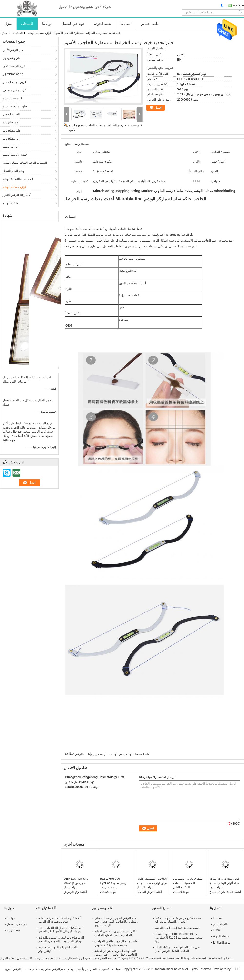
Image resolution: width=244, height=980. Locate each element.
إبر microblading (13, 74)
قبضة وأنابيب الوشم (15, 155)
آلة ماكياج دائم (11, 122)
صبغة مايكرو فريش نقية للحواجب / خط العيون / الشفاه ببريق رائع (179, 920)
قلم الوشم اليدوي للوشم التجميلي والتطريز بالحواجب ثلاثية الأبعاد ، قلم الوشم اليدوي (117, 922)
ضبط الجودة (103, 24)
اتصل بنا (126, 24)
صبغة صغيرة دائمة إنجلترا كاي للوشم (177, 928)
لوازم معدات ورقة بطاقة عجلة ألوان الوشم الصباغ (225, 881)
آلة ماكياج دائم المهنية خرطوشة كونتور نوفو (57, 949)
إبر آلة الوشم (10, 147)
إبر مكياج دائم (11, 139)
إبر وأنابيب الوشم (86, 754)
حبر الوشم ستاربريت (111, 754)
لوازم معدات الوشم (39, 33)
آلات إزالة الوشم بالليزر (17, 195)
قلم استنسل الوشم (137, 754)
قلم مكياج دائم (12, 131)
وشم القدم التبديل (14, 171)
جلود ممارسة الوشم (15, 106)
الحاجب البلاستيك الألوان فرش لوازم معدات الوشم (152, 881)
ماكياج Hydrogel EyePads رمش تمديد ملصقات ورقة (113, 883)
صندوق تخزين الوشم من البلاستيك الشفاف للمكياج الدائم (188, 883)
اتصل (158, 108)
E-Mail (217, 930)
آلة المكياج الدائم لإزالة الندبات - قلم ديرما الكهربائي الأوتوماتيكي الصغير (60, 930)
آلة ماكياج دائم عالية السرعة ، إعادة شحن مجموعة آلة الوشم (60, 920)
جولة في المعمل (73, 24)
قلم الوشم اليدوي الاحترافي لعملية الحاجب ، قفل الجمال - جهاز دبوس (116, 953)
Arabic (237, 5)
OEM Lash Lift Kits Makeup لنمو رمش (76, 881)
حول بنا (47, 24)
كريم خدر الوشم (13, 98)
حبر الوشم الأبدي (13, 50)
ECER (230, 958)
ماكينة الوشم (10, 203)
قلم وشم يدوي (12, 58)
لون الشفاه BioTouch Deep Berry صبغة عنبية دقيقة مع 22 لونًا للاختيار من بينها (179, 938)
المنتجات (27, 24)
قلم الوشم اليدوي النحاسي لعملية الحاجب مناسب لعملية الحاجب (115, 933)
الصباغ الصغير (11, 114)
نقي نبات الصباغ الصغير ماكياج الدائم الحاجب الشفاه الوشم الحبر (177, 949)
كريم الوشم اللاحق (14, 66)
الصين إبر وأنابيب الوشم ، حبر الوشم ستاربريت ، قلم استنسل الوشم (50, 958)
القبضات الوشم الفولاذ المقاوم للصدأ (25, 163)
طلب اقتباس (150, 24)
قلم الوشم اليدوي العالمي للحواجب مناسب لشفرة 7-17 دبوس (116, 943)
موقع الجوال (222, 943)
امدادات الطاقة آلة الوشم (18, 179)
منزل (8, 24)
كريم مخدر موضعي (14, 90)
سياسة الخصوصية (105, 958)
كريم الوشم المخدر (14, 82)
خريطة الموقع (221, 936)
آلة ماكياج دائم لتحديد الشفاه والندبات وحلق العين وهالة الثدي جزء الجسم (61, 939)
